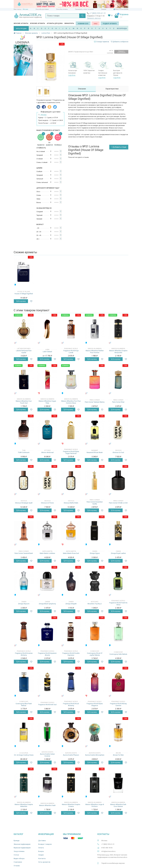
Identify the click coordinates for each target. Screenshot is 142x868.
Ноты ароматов (44, 862)
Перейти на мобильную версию (113, 863)
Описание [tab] (82, 89)
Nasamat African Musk (95, 452)
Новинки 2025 (83, 24)
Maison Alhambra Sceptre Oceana (71, 805)
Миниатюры (69, 23)
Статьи (16, 855)
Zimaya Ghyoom (24, 604)
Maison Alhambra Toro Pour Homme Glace (71, 402)
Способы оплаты (62, 9)
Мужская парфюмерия (22, 848)
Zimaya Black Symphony (47, 604)
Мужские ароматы (37, 23)
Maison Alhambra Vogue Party (47, 402)
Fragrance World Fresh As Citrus (118, 604)
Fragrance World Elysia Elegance (95, 705)
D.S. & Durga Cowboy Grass (24, 755)
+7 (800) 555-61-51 (98, 13)
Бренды (17, 841)
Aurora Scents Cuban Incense (47, 755)
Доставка (42, 841)
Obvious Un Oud (118, 452)
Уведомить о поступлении (121, 52)
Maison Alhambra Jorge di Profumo (95, 805)
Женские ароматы (21, 23)
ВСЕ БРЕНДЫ (122, 28)
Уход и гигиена (19, 851)
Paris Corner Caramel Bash (24, 553)
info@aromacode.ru (108, 851)
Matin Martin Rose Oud (71, 553)
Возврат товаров (45, 844)
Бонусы (41, 851)
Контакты (42, 858)
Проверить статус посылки (84, 9)
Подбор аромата (110, 24)
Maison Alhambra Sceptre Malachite (24, 805)
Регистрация (124, 9)
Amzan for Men (118, 755)
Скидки (104, 9)
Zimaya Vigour (95, 553)
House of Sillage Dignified (24, 294)
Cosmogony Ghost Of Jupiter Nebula (95, 654)
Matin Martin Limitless (47, 553)
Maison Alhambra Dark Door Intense (118, 805)
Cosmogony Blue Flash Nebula (24, 705)
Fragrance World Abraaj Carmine (118, 705)
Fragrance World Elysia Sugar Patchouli (71, 452)
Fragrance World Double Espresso (71, 654)
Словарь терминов (103, 42)
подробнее (72, 75)
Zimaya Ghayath (71, 604)
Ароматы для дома (55, 23)
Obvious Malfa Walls (71, 503)
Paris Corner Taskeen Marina (95, 402)
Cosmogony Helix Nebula (118, 654)
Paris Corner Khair (118, 402)
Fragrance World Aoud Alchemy (71, 705)
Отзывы (17, 866)
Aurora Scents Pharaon (71, 755)
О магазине (18, 862)
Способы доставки (42, 9)
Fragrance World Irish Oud (47, 705)
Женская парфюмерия (22, 844)
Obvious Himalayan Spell (24, 503)
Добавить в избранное (120, 42)
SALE (96, 24)
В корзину (21, 301)
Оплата (41, 848)
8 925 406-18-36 (107, 848)
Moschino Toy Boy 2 (95, 604)
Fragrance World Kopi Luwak (71, 352)
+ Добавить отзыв (119, 147)
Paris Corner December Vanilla (95, 503)
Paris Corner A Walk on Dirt (118, 503)
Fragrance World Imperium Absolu (47, 654)
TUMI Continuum (24, 452)
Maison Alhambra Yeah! (47, 805)
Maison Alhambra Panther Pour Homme (95, 352)
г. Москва (25, 9)
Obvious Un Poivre (47, 503)
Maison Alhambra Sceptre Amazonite (118, 352)
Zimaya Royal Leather (118, 553)
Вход (117, 9)
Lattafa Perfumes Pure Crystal (24, 352)
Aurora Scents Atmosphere (95, 755)
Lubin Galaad (47, 352)
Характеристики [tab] (112, 89)
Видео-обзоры (19, 858)
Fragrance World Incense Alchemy (24, 654)
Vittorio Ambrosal (47, 452)
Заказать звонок (94, 18)
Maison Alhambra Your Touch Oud (24, 402)
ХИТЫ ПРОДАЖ (21, 29)
